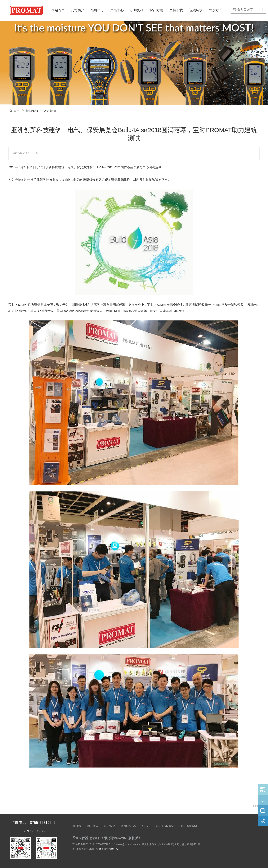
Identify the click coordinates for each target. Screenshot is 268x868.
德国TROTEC (128, 826)
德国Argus (92, 826)
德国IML (77, 826)
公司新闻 (50, 111)
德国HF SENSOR (165, 826)
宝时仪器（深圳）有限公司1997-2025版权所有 (108, 838)
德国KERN (109, 826)
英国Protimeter (189, 826)
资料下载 (176, 10)
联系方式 (215, 10)
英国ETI (146, 826)
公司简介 (78, 10)
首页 (17, 111)
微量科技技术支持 (109, 849)
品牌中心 (97, 10)
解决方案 (156, 10)
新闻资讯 (137, 10)
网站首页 (58, 10)
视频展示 (196, 10)
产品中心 (117, 10)
